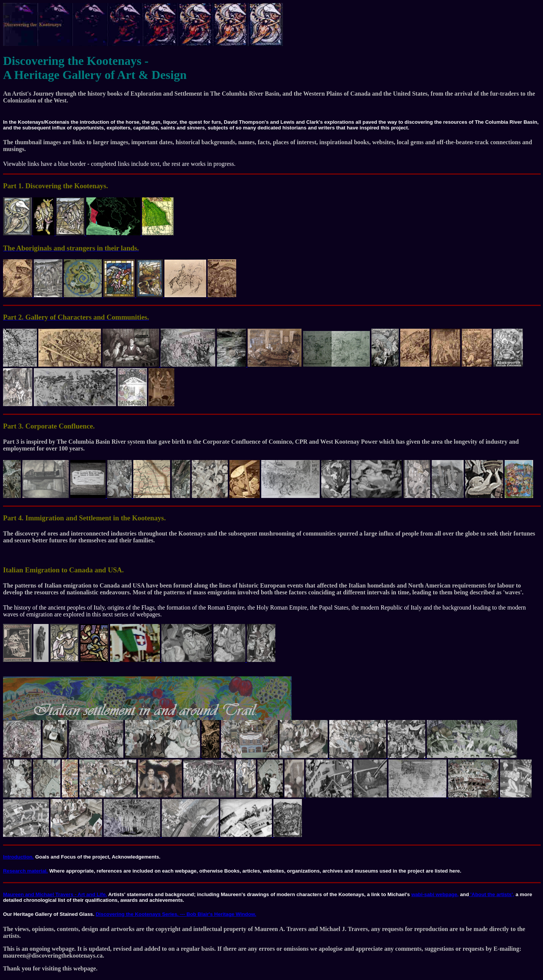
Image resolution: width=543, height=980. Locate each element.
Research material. (25, 871)
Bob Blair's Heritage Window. (221, 914)
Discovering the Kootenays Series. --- (141, 914)
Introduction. (18, 857)
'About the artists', (492, 894)
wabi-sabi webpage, (435, 894)
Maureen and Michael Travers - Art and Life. (55, 894)
